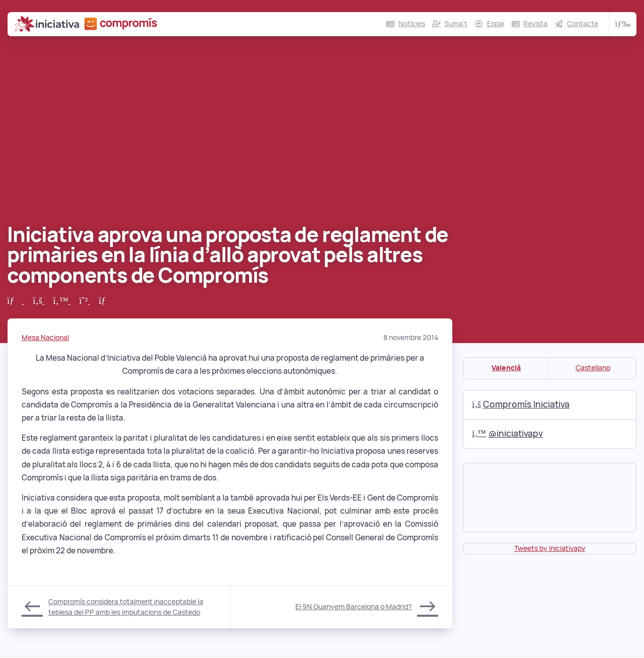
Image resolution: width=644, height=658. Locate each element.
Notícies (412, 24)
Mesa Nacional (45, 338)
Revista (535, 24)
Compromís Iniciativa (521, 404)
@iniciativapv (507, 433)
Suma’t (456, 24)
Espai (496, 24)
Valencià (506, 368)
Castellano (593, 368)
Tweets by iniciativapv (550, 548)
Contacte (583, 24)
